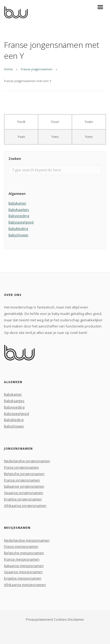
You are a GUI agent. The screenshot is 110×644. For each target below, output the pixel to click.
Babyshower (19, 235)
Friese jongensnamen (21, 467)
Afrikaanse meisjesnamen (25, 585)
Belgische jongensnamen (24, 474)
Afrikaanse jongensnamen (25, 506)
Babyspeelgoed (21, 222)
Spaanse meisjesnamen (23, 572)
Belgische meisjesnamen (24, 553)
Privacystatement (39, 619)
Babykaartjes (19, 210)
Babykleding (18, 229)
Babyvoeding (19, 216)
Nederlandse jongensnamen (27, 461)
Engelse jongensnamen (23, 499)
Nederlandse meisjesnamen (27, 540)
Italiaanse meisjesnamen (24, 566)
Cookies (60, 619)
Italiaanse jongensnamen (24, 486)
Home (8, 69)
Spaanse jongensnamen (24, 493)
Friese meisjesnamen (21, 546)
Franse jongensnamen (37, 69)
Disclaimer (76, 619)
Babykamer (17, 203)
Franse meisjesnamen (22, 559)
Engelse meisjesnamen (23, 578)
